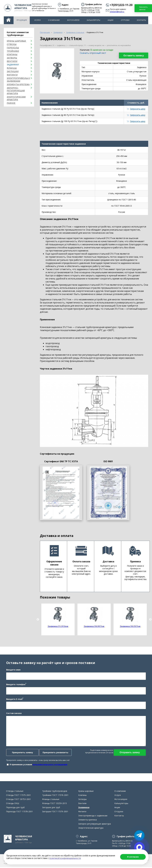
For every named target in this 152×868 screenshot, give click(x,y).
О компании (54, 20)
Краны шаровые (16, 41)
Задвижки (13, 65)
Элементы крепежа (18, 84)
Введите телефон (16, 685)
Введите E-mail (14, 700)
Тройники (13, 51)
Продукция (22, 20)
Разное (11, 103)
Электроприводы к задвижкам (18, 79)
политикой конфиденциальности (65, 858)
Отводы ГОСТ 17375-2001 (18, 797)
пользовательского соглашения (50, 765)
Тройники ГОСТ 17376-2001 (55, 797)
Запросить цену (138, 109)
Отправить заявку (130, 753)
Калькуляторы (94, 20)
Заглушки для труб (51, 809)
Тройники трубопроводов (55, 793)
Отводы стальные (15, 793)
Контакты (141, 20)
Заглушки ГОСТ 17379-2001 (55, 813)
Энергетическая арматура (16, 98)
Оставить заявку (134, 55)
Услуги (37, 20)
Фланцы (12, 68)
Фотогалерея (73, 20)
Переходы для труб (15, 809)
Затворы (12, 58)
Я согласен (133, 857)
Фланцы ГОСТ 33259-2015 (54, 805)
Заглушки (13, 71)
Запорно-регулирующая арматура (16, 90)
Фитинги (12, 75)
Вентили (12, 61)
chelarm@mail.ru (117, 12)
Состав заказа (14, 714)
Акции (110, 20)
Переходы (13, 48)
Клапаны (12, 54)
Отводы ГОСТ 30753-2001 (18, 801)
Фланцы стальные (51, 801)
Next (150, 620)
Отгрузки (125, 20)
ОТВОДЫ (12, 44)
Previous (38, 620)
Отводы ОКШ (13, 805)
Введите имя (13, 670)
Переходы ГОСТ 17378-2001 (19, 813)
